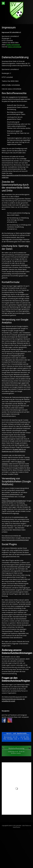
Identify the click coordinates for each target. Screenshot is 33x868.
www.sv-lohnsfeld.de (15, 47)
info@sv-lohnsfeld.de (13, 45)
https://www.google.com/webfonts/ (14, 501)
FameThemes (17, 827)
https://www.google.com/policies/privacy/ (15, 540)
